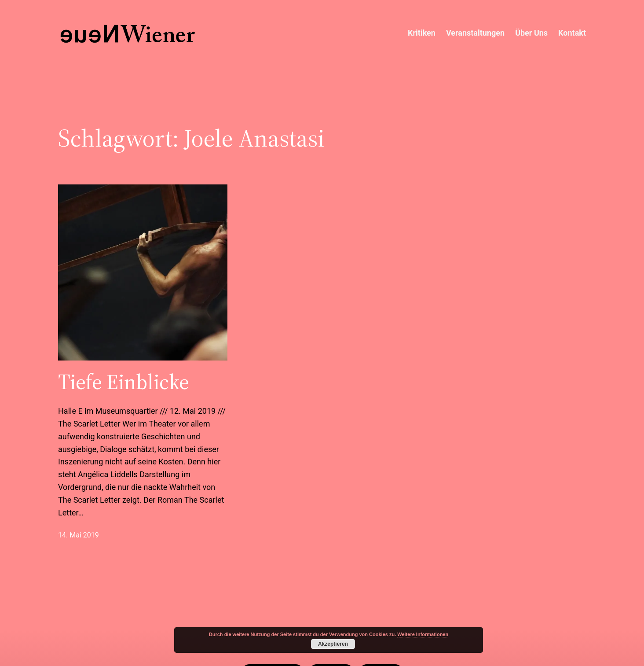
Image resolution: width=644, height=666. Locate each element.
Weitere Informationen (423, 634)
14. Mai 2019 (79, 535)
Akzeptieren (333, 644)
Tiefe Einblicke (124, 382)
